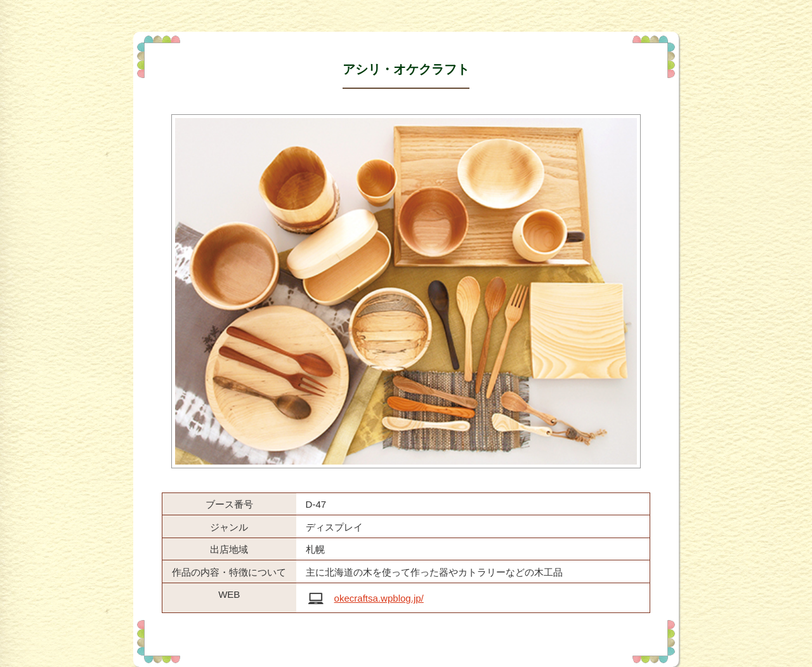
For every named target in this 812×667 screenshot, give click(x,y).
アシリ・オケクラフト (406, 69)
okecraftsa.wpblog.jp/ (379, 598)
